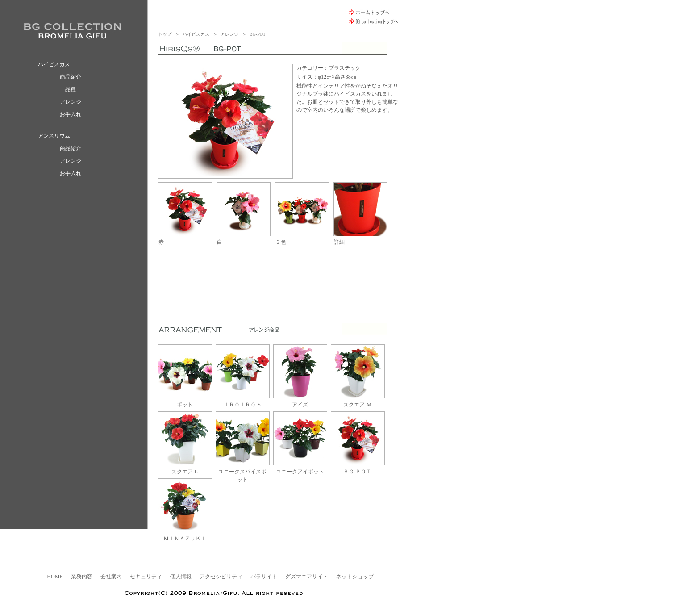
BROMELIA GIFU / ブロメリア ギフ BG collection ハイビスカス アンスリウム (73, 31)
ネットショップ (355, 577)
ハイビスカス (196, 34)
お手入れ (71, 114)
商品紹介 (71, 77)
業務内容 (82, 577)
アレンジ (71, 102)
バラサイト (264, 577)
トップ (165, 34)
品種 (71, 89)
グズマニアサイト (307, 577)
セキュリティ (146, 577)
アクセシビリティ (221, 577)
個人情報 (181, 577)
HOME (55, 577)
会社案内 (111, 577)
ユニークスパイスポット (243, 472)
